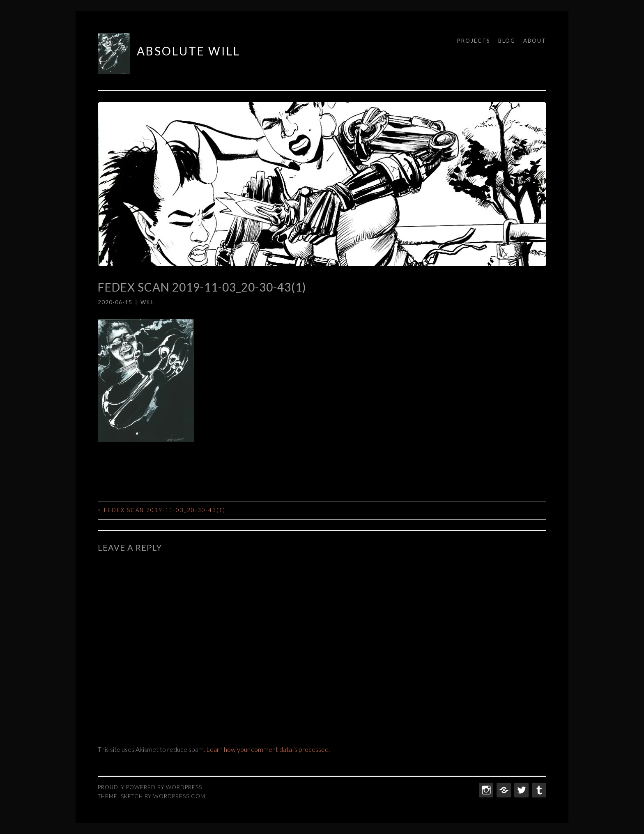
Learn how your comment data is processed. (268, 749)
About (535, 41)
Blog (507, 41)
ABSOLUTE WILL (189, 51)
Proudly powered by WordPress (150, 787)
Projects (474, 41)
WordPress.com (179, 796)
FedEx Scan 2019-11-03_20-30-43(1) (162, 510)
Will (147, 302)
